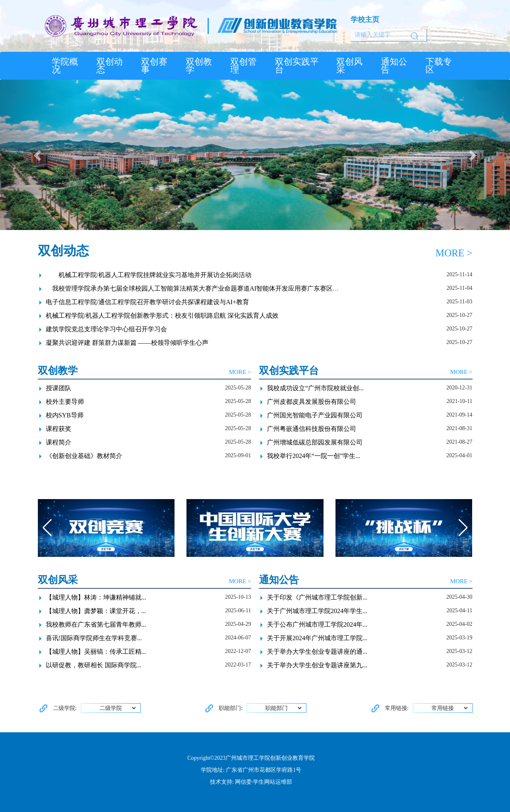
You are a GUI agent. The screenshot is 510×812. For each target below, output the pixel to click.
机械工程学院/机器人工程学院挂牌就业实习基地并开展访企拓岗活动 (149, 275)
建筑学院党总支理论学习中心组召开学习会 (106, 329)
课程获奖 (59, 429)
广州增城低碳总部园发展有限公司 (315, 442)
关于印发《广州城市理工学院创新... (317, 597)
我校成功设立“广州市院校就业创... (315, 388)
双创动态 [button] (110, 66)
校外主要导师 (65, 402)
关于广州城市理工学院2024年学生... (317, 611)
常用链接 (450, 708)
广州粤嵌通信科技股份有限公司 (312, 429)
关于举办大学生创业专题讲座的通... (317, 652)
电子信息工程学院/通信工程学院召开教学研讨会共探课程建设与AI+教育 (147, 302)
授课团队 (59, 388)
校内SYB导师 (65, 415)
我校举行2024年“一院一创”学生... (314, 456)
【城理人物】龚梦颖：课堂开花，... (96, 611)
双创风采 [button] (349, 66)
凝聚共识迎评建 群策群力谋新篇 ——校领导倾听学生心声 (127, 343)
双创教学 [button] (199, 66)
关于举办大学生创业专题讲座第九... (317, 665)
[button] (38, 155)
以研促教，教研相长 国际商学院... (94, 665)
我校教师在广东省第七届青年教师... (96, 624)
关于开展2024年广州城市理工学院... (317, 638)
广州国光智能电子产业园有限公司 (315, 415)
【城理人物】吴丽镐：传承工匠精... (96, 652)
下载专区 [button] (439, 66)
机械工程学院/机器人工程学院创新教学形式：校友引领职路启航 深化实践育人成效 (162, 316)
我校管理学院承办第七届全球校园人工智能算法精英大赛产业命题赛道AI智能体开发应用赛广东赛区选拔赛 (199, 288)
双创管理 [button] (243, 66)
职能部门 (284, 708)
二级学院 (118, 708)
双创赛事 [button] (154, 66)
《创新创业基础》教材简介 (84, 456)
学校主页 (365, 20)
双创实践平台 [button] (297, 66)
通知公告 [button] (394, 66)
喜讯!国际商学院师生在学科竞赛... (94, 638)
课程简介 (59, 442)
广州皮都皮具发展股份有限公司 (312, 402)
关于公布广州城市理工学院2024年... (317, 624)
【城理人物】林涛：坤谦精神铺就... (96, 597)
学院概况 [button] (65, 66)
